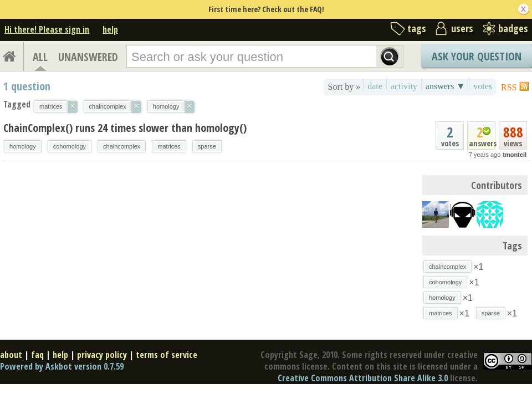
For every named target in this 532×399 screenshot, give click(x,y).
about (11, 355)
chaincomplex (122, 146)
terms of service (167, 355)
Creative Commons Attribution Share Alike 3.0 (363, 378)
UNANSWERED (88, 57)
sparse (207, 146)
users (462, 28)
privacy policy (102, 355)
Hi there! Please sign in (47, 29)
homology (23, 146)
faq (37, 355)
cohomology (70, 146)
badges (513, 28)
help (110, 29)
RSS (509, 87)
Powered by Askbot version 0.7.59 (62, 366)
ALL (40, 57)
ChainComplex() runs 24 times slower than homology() (125, 128)
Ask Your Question (477, 56)
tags (417, 28)
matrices (169, 146)
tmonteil (515, 155)
